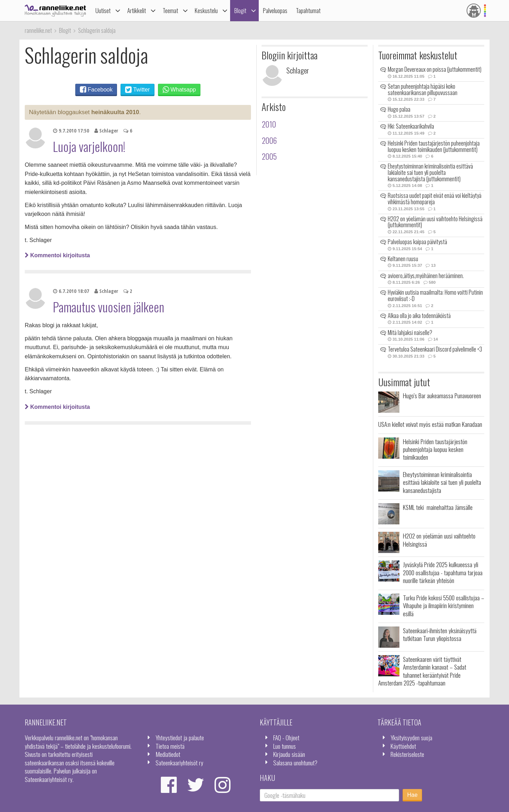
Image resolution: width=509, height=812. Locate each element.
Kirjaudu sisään (289, 754)
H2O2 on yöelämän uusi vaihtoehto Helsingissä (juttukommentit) (435, 222)
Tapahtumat (308, 10)
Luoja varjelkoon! (89, 146)
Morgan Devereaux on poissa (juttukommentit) (435, 69)
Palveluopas (275, 10)
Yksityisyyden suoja (411, 737)
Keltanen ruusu (403, 259)
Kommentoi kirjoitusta (57, 255)
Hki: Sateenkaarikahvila (411, 126)
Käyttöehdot (403, 746)
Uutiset (103, 10)
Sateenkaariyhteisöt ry (179, 763)
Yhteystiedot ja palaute (180, 737)
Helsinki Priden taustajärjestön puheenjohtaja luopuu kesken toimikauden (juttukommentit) (434, 146)
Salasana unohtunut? (295, 763)
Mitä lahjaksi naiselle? (410, 333)
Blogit (240, 10)
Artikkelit (137, 10)
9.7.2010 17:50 (71, 131)
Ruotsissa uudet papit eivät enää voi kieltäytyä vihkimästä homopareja (435, 199)
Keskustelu (206, 10)
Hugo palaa (399, 109)
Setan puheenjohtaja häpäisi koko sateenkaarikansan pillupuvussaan (423, 89)
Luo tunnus (285, 746)
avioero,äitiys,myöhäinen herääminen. (426, 276)
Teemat (170, 10)
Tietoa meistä (170, 746)
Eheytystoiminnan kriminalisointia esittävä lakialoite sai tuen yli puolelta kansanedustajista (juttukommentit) (430, 172)
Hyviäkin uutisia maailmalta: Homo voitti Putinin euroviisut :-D (435, 295)
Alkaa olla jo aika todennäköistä (419, 316)
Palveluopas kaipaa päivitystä (417, 242)
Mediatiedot (168, 754)
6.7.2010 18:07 (71, 291)
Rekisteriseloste (407, 754)
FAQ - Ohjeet (286, 737)
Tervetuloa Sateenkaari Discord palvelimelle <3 (435, 349)
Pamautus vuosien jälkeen (109, 307)
